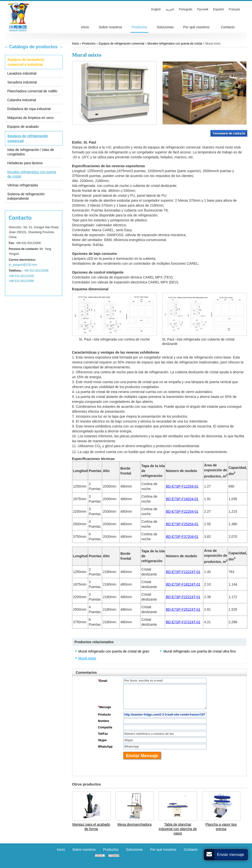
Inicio (76, 44)
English (156, 9)
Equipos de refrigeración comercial (28, 138)
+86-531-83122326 (21, 276)
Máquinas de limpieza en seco (31, 118)
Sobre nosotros (84, 850)
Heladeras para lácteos (25, 163)
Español (218, 9)
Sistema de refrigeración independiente (26, 196)
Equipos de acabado (23, 127)
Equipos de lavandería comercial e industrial (26, 62)
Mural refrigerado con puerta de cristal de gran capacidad (114, 652)
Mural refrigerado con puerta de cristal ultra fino (200, 651)
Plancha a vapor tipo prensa (221, 827)
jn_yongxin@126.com (23, 265)
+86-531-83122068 (36, 271)
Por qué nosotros (163, 850)
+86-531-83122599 (21, 281)
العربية (170, 9)
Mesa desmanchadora (134, 824)
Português (186, 9)
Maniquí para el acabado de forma (91, 827)
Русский (203, 9)
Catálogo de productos (33, 47)
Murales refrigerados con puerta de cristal (32, 174)
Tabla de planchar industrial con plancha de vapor (178, 829)
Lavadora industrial (22, 73)
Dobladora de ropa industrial (29, 109)
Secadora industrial (22, 82)
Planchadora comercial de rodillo (32, 91)
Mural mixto (87, 658)
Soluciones (134, 850)
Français (234, 9)
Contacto (20, 218)
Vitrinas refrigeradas (23, 185)
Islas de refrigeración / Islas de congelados (31, 152)
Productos (89, 44)
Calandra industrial (22, 100)
